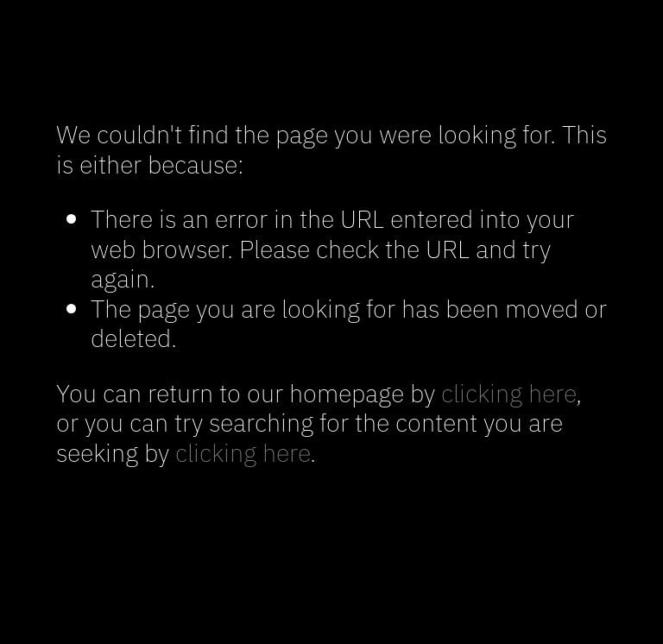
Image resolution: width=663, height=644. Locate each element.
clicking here (508, 391)
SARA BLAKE (331, 59)
